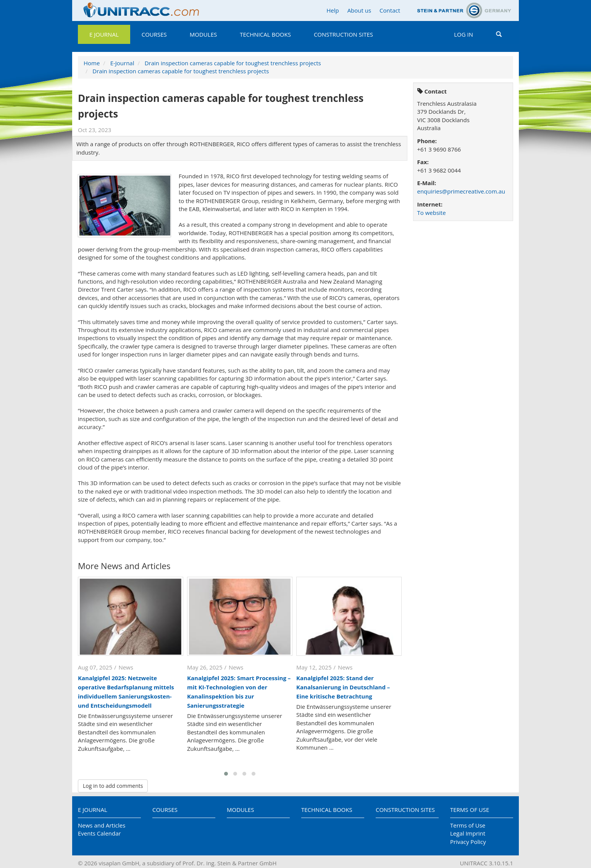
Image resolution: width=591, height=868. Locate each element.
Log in (463, 34)
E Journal (104, 34)
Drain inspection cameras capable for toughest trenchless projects (233, 63)
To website (432, 213)
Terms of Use (470, 810)
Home (92, 63)
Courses (154, 34)
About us (359, 10)
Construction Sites (343, 34)
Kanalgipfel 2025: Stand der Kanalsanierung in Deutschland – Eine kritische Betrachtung (343, 687)
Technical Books (265, 34)
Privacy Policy (468, 842)
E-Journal (122, 63)
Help (333, 10)
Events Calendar (99, 833)
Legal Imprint (468, 833)
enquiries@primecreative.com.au (461, 191)
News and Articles (102, 825)
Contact (390, 10)
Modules (203, 34)
